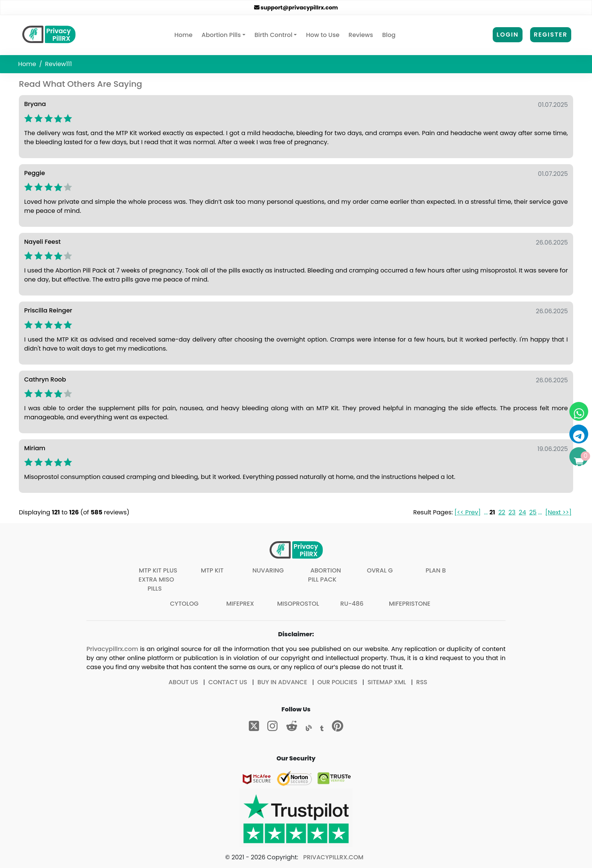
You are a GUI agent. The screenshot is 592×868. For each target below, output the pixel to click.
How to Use (323, 35)
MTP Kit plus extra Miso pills (158, 579)
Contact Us (228, 682)
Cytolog (184, 604)
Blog (389, 35)
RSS (422, 682)
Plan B (436, 570)
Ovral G (380, 570)
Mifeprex (240, 604)
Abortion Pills (221, 35)
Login (507, 35)
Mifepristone (410, 604)
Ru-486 (352, 604)
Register (551, 35)
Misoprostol (298, 604)
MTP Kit (212, 570)
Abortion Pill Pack (325, 575)
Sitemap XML (387, 682)
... (486, 512)
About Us (183, 682)
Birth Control (273, 35)
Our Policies (338, 682)
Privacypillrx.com (112, 649)
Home (185, 35)
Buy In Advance (282, 682)
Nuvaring (268, 570)
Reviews (361, 35)
